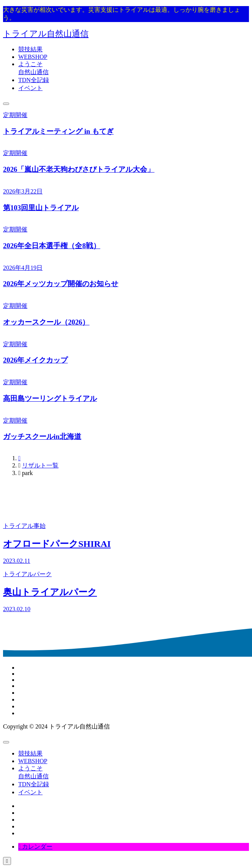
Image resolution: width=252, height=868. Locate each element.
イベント (30, 88)
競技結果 (30, 49)
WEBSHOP (33, 57)
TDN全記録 (34, 80)
